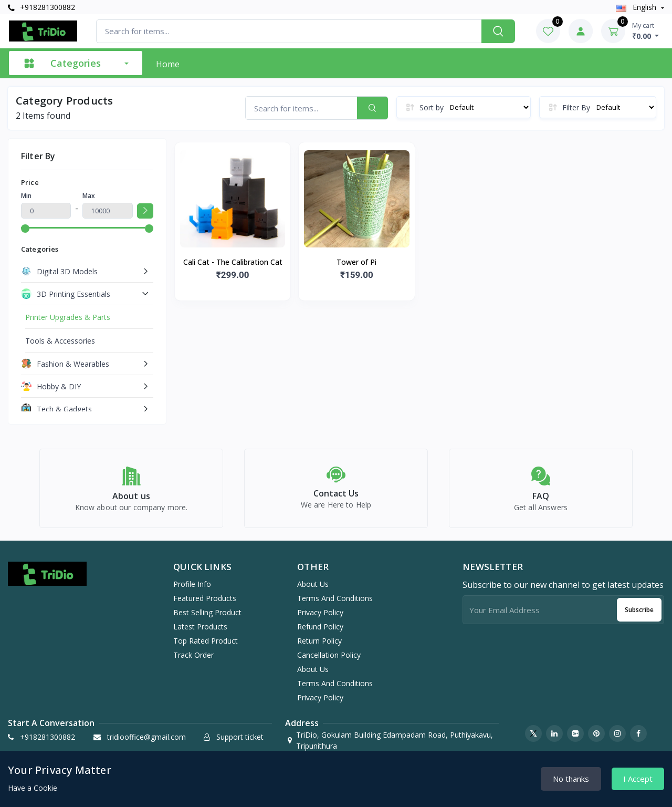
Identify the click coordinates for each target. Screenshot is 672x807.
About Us (313, 590)
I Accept (638, 779)
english (637, 7)
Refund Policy (320, 632)
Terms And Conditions (335, 604)
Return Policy (319, 646)
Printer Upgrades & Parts (68, 317)
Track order (193, 661)
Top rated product (206, 646)
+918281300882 (41, 7)
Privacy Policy (320, 618)
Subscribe (639, 615)
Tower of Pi (356, 262)
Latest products (200, 632)
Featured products (205, 604)
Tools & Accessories (60, 341)
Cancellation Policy (329, 661)
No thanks (571, 779)
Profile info (192, 590)
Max (89, 196)
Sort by (432, 107)
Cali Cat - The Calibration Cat (233, 262)
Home (168, 64)
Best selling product (207, 618)
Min (26, 196)
